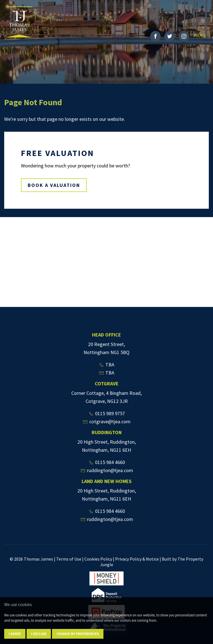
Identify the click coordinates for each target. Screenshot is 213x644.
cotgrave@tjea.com (106, 421)
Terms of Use (69, 559)
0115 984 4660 (107, 462)
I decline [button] (39, 634)
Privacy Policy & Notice (137, 559)
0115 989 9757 (107, 413)
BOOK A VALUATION (54, 185)
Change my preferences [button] (78, 634)
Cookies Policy (98, 559)
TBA (106, 365)
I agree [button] (15, 634)
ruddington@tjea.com (107, 470)
